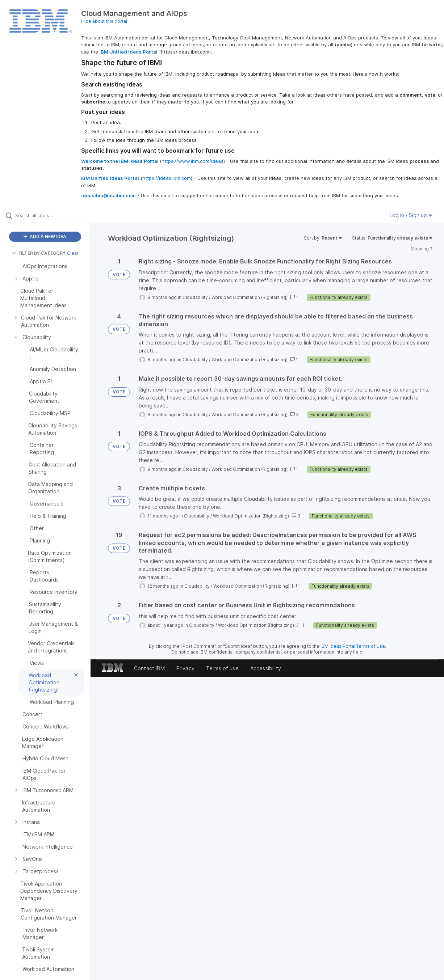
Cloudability (195, 297)
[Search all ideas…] (53, 215)
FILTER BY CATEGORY (39, 253)
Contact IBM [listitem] (149, 668)
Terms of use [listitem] (222, 668)
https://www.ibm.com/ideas (192, 161)
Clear (73, 253)
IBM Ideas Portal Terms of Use (353, 646)
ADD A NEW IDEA (45, 236)
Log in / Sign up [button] (411, 215)
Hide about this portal (104, 21)
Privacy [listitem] (185, 668)
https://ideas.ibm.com (167, 178)
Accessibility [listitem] (266, 668)
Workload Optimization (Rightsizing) (250, 297)
